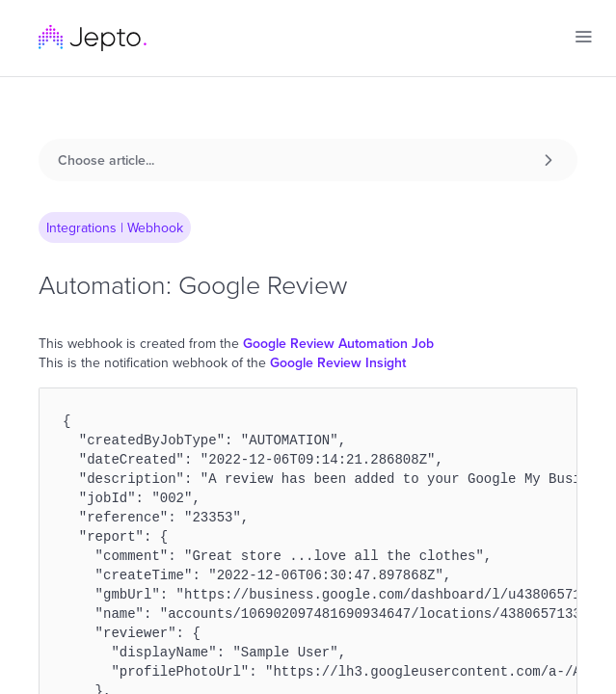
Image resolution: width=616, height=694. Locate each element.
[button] (583, 37)
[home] (93, 38)
